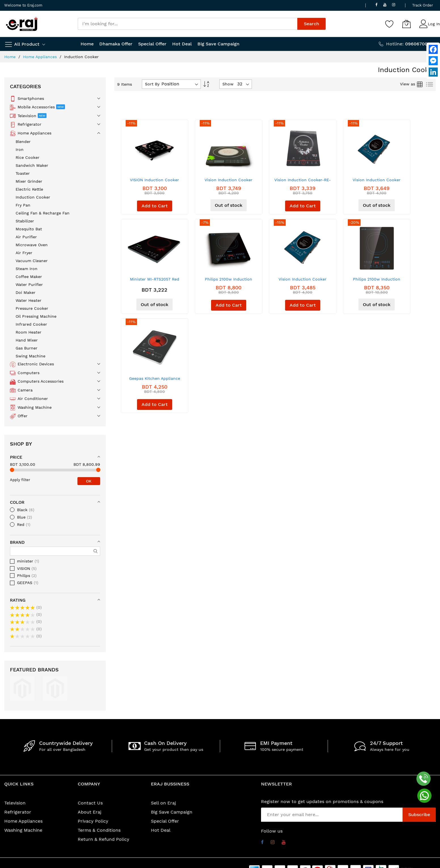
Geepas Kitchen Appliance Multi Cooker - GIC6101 (155, 381)
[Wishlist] (390, 24)
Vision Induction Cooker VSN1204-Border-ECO (229, 182)
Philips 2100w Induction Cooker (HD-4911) (377, 281)
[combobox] (188, 24)
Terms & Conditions (99, 830)
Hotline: (411, 44)
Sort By (152, 84)
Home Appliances (41, 57)
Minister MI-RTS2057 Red (155, 279)
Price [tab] (16, 457)
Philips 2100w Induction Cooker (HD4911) (229, 281)
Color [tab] (17, 502)
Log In (434, 24)
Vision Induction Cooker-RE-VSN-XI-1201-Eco (303, 182)
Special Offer (165, 821)
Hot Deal (161, 830)
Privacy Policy (93, 821)
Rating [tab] (18, 600)
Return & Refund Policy (104, 839)
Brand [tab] (17, 542)
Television (15, 803)
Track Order (423, 5)
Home (11, 57)
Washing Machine (23, 830)
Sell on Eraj (163, 803)
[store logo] (22, 24)
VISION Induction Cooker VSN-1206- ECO (154, 182)
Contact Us (90, 803)
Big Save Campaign (172, 812)
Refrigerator (18, 812)
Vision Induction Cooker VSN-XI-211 (377, 182)
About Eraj (90, 812)
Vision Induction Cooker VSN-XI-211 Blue (303, 281)
